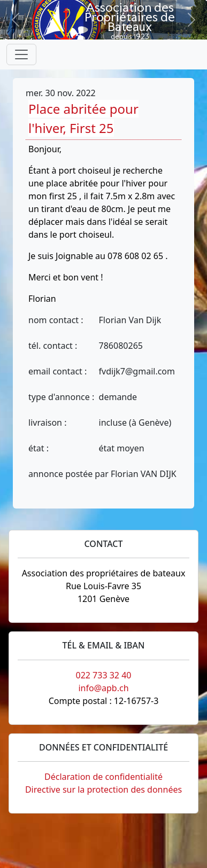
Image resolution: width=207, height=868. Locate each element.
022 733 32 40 (103, 675)
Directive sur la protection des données (103, 789)
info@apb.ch (103, 688)
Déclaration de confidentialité (103, 777)
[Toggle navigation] (21, 54)
